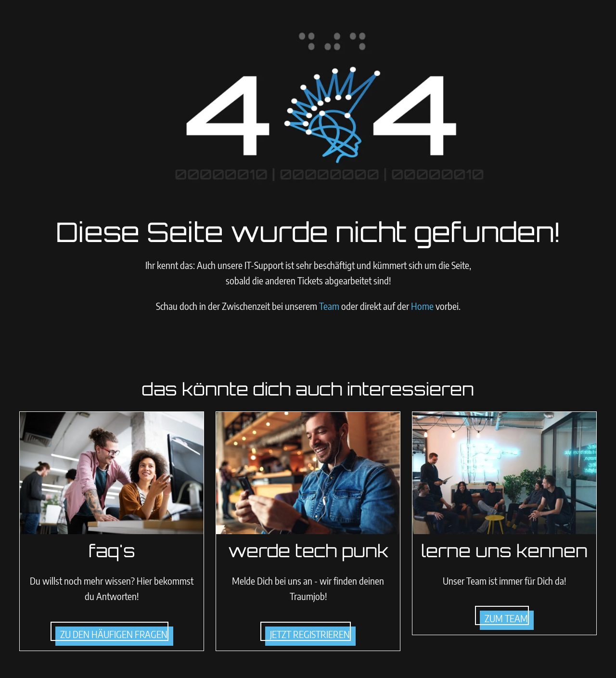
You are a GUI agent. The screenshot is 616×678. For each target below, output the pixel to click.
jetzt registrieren (310, 634)
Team (330, 306)
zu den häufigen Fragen (114, 634)
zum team (506, 618)
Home (422, 306)
